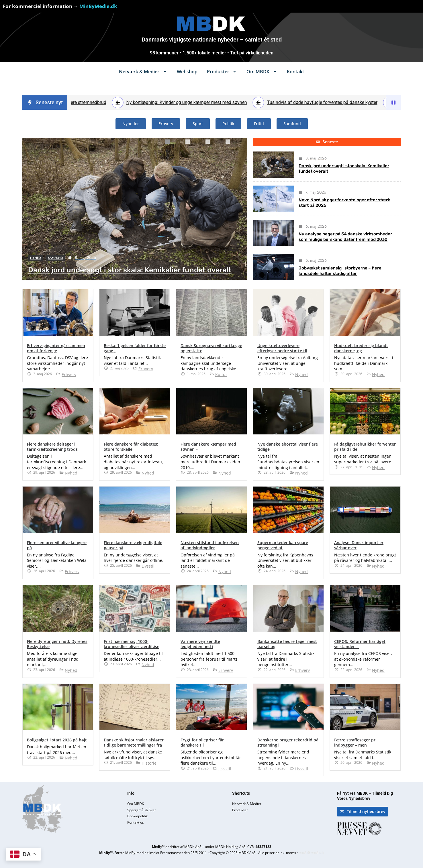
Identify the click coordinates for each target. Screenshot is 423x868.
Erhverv (69, 374)
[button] (143, 72)
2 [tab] (194, 144)
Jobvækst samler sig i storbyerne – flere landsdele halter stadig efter (340, 271)
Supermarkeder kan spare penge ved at (283, 545)
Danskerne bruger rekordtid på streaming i (288, 742)
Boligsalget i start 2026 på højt (57, 740)
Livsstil (148, 566)
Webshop (187, 72)
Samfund (55, 258)
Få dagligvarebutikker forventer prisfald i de (365, 447)
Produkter (222, 72)
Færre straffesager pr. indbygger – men (355, 742)
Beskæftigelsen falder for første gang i (135, 348)
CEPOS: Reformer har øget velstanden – (360, 644)
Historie (149, 763)
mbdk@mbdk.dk (311, 853)
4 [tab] (234, 144)
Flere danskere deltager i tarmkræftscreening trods (52, 447)
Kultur (221, 374)
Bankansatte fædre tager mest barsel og (287, 644)
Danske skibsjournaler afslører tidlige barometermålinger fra (134, 742)
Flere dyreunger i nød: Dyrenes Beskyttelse (57, 644)
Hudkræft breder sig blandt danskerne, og (361, 348)
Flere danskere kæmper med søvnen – (208, 447)
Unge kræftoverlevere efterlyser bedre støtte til (282, 348)
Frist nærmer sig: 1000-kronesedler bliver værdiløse (132, 644)
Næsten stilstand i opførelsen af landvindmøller (210, 545)
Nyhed (36, 258)
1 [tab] (174, 144)
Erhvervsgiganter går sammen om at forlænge (56, 348)
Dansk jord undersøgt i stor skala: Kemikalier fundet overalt (130, 270)
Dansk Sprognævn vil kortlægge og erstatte (211, 348)
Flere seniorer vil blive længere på (57, 545)
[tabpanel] (135, 209)
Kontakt (295, 72)
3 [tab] (214, 144)
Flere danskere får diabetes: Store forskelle (131, 447)
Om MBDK (262, 72)
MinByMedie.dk (98, 6)
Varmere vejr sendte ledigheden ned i (200, 644)
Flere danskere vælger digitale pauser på (133, 545)
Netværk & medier (143, 72)
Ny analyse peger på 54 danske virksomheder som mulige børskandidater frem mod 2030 (345, 237)
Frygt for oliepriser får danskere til (202, 742)
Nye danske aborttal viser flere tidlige (288, 447)
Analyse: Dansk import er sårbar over (359, 545)
